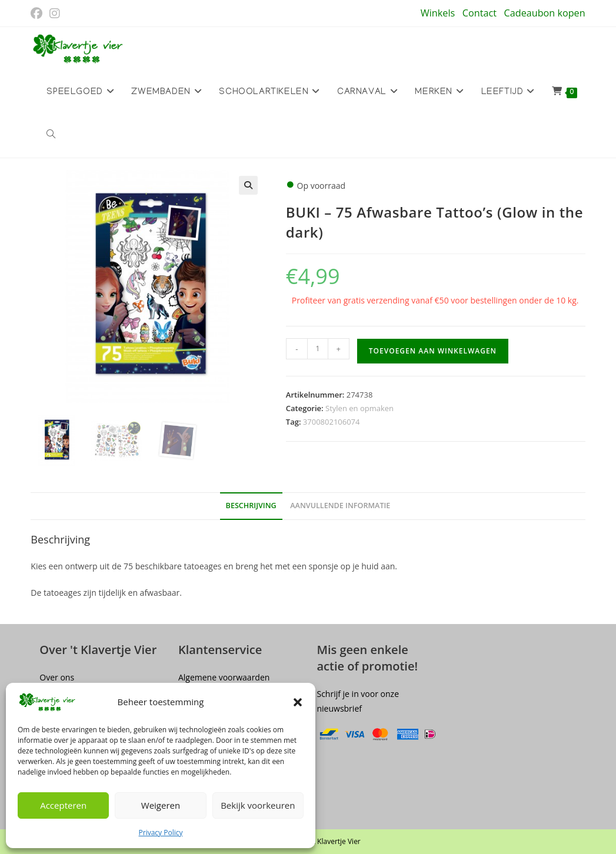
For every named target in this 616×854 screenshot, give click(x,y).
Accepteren (63, 805)
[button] (298, 702)
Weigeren (161, 805)
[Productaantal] (318, 349)
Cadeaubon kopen (545, 13)
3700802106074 (332, 422)
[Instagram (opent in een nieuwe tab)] (55, 14)
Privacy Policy (161, 833)
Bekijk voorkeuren (258, 805)
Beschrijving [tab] (251, 506)
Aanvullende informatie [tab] (340, 506)
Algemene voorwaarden (224, 677)
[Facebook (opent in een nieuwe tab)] (38, 14)
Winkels (438, 13)
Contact (480, 13)
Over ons (57, 677)
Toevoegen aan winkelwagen (433, 351)
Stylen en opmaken (359, 408)
